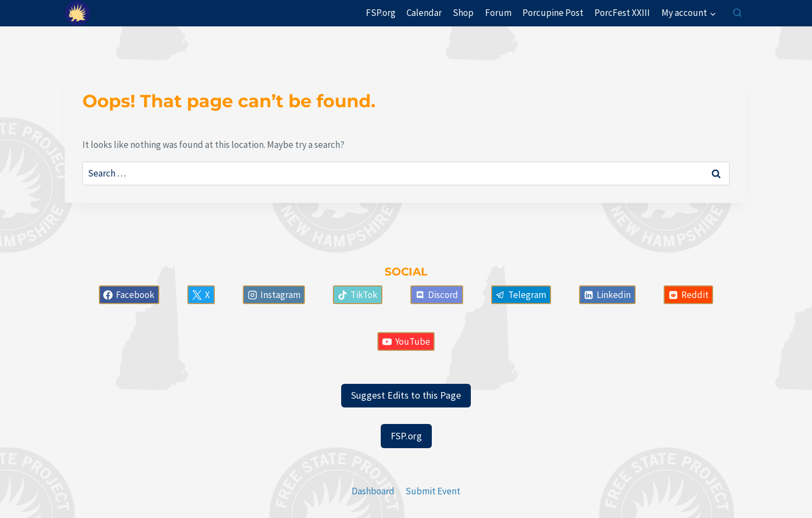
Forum (498, 13)
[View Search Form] (737, 13)
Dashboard (373, 491)
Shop (463, 13)
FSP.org (381, 13)
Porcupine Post (553, 13)
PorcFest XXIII (622, 13)
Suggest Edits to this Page (406, 395)
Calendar (424, 13)
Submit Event (433, 491)
